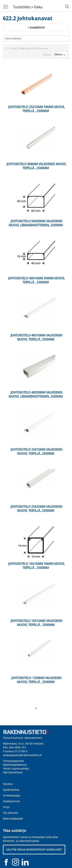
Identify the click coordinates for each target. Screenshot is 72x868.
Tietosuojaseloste (13, 761)
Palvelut (8, 784)
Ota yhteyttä (10, 813)
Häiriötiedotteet (13, 772)
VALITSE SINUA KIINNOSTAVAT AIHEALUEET (34, 849)
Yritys (6, 807)
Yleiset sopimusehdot (16, 769)
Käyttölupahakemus (15, 765)
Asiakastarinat (11, 801)
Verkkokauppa (11, 796)
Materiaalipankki (13, 819)
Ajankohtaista (11, 790)
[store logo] (27, 6)
